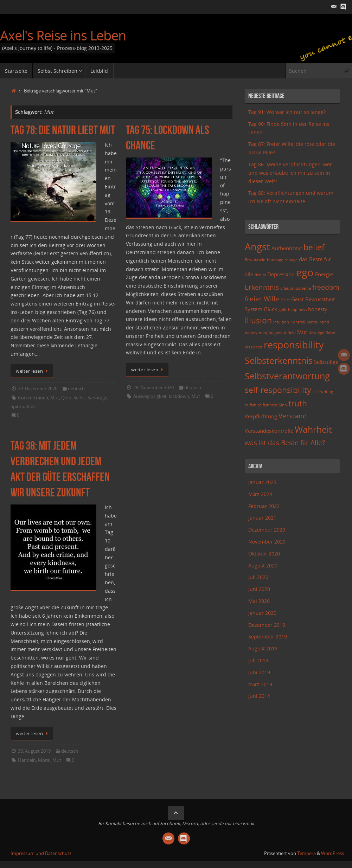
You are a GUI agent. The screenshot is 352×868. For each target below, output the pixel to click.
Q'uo (66, 398)
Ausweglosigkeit (150, 396)
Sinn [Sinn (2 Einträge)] (283, 405)
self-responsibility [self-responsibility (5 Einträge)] (278, 390)
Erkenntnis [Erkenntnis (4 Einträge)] (262, 287)
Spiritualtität (23, 407)
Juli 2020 (258, 577)
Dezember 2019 (267, 625)
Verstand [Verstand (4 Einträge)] (293, 416)
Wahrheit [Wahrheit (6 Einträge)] (313, 429)
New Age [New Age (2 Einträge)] (316, 333)
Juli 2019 (258, 660)
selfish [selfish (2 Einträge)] (251, 405)
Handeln (27, 760)
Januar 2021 (262, 518)
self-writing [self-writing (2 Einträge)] (323, 392)
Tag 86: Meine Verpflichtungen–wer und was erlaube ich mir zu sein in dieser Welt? (290, 173)
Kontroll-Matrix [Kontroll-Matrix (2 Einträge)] (304, 322)
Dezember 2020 (267, 530)
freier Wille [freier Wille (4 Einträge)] (262, 299)
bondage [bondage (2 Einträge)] (275, 260)
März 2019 (260, 684)
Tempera (306, 853)
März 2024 (260, 494)
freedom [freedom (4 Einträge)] (326, 287)
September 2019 (268, 636)
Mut (55, 398)
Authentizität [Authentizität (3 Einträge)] (287, 248)
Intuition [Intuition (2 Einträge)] (281, 322)
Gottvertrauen (33, 398)
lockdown (179, 396)
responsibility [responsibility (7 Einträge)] (294, 345)
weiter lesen (33, 371)
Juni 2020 (259, 589)
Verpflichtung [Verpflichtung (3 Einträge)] (261, 416)
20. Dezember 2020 (38, 389)
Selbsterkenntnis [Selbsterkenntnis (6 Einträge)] (279, 360)
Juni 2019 (259, 672)
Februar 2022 (264, 506)
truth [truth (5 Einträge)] (298, 403)
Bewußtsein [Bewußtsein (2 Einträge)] (255, 260)
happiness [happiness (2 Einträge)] (297, 310)
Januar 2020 (262, 613)
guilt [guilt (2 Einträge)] (283, 310)
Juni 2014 (259, 696)
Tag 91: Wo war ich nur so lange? (287, 112)
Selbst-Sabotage (90, 398)
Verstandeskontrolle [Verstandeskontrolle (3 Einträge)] (269, 431)
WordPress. (333, 853)
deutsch (76, 389)
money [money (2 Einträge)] (251, 333)
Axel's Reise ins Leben (63, 36)
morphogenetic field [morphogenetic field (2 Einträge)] (277, 333)
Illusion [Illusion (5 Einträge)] (258, 320)
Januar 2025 (262, 482)
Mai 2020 (259, 601)
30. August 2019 (34, 751)
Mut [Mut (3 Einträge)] (302, 332)
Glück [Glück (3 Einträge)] (270, 309)
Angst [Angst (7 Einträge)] (257, 247)
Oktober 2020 (264, 554)
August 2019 (263, 648)
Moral (44, 760)
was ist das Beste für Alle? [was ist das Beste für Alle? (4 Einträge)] (285, 442)
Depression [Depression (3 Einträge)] (281, 274)
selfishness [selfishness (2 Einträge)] (268, 405)
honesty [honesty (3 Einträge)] (318, 309)
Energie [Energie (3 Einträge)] (324, 274)
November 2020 (267, 542)
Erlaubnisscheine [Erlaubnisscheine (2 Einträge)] (296, 288)
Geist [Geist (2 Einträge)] (285, 300)
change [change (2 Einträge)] (291, 260)
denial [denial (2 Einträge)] (260, 275)
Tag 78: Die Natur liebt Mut (63, 130)
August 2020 (263, 565)
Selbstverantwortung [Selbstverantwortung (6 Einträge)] (287, 376)
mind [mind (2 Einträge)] (324, 322)
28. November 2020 (153, 388)
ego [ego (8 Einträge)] (305, 272)
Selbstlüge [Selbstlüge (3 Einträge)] (326, 362)
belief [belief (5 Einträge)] (314, 247)
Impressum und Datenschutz (41, 853)
